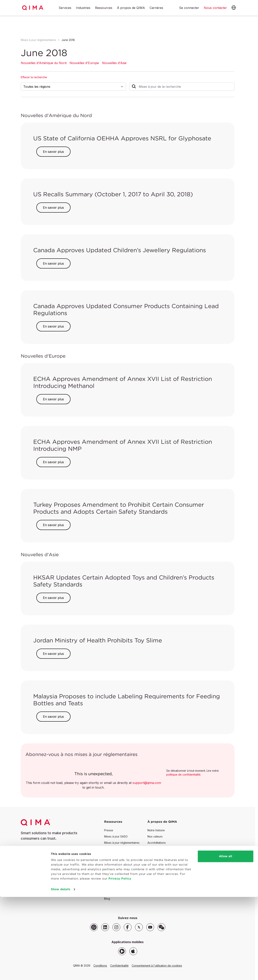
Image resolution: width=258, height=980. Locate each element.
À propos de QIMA (131, 8)
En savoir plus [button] (53, 152)
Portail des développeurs (120, 886)
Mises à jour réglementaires (38, 40)
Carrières (156, 8)
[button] (234, 8)
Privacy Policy (120, 962)
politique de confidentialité (183, 775)
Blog (107, 899)
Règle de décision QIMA (163, 861)
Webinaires (111, 874)
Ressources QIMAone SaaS (122, 880)
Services (65, 8)
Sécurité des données (162, 880)
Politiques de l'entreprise (164, 855)
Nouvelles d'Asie (114, 63)
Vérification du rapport (119, 892)
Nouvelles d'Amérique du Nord (44, 63)
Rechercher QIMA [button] (158, 891)
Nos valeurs (155, 836)
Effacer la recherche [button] (34, 77)
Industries (83, 8)
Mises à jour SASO (116, 836)
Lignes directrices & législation (167, 874)
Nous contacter (39, 851)
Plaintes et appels (159, 867)
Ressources (104, 8)
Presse (109, 830)
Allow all (226, 939)
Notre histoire (156, 830)
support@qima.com (147, 783)
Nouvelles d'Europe (84, 63)
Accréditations (157, 843)
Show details (61, 972)
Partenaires (155, 849)
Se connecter (189, 8)
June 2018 (68, 40)
